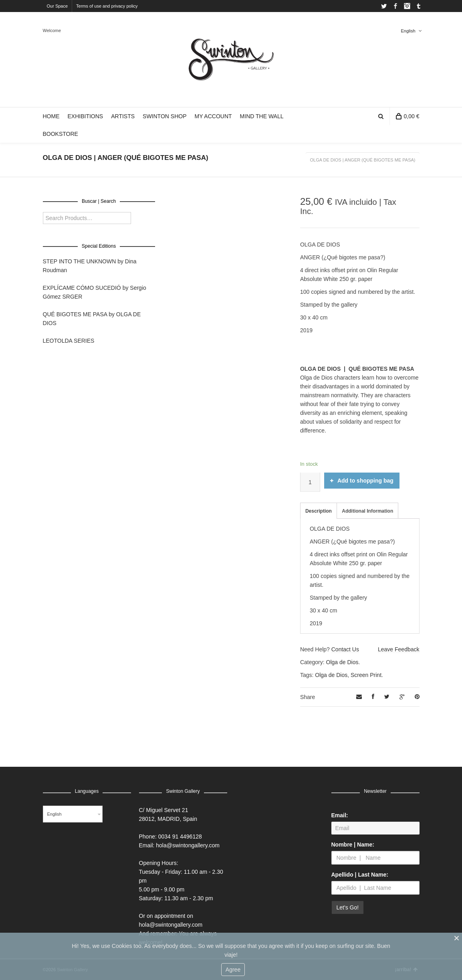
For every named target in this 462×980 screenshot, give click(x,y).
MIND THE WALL (262, 116)
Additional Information (367, 511)
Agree (233, 970)
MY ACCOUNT (213, 116)
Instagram (407, 6)
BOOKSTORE (61, 134)
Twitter (384, 6)
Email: (340, 815)
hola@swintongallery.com (188, 845)
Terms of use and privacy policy (107, 6)
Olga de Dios (342, 662)
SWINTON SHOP (164, 116)
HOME (51, 116)
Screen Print (366, 675)
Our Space (57, 6)
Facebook (395, 6)
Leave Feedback (399, 649)
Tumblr (419, 6)
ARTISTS (123, 116)
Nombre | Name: (353, 845)
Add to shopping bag (362, 481)
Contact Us (345, 649)
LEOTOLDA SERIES (69, 341)
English (408, 31)
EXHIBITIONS (86, 116)
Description (319, 511)
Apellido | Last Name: (360, 875)
